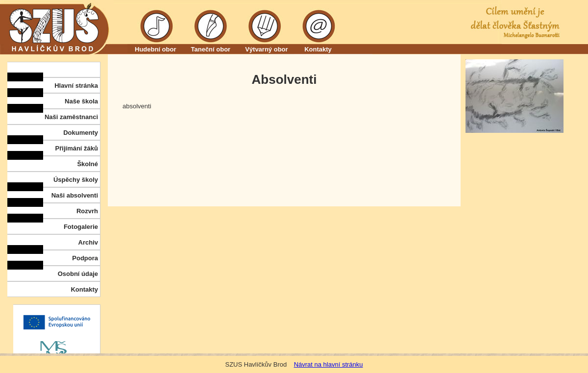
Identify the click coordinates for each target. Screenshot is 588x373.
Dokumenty (81, 133)
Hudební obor (156, 49)
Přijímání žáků (77, 148)
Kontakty (318, 49)
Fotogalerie (81, 227)
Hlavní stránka (76, 86)
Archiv (88, 242)
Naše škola (81, 101)
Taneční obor (211, 49)
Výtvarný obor (266, 49)
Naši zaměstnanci (71, 117)
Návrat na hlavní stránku (329, 364)
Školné (87, 164)
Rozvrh (87, 211)
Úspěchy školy (76, 180)
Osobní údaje (78, 274)
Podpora (85, 258)
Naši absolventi (75, 195)
